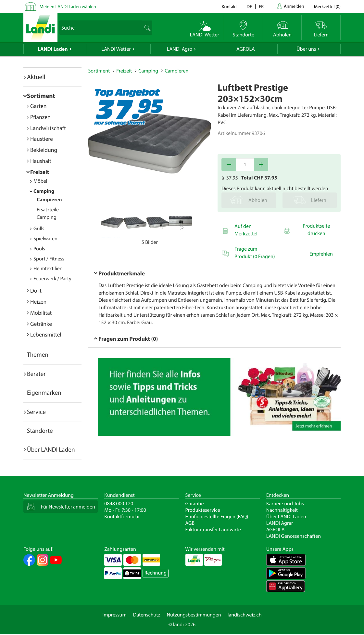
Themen (38, 354)
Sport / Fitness (49, 259)
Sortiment (41, 96)
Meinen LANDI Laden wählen (68, 6)
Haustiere (42, 139)
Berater (36, 374)
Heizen (38, 302)
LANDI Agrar (280, 523)
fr (261, 6)
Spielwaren (45, 239)
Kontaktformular (122, 517)
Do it (36, 291)
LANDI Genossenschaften (294, 536)
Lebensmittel (46, 334)
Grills (39, 229)
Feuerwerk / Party (52, 279)
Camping (44, 191)
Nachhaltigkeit (282, 510)
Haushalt (41, 161)
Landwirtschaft (48, 128)
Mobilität (41, 313)
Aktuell (36, 77)
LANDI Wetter (116, 49)
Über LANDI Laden (51, 449)
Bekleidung (44, 150)
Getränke (41, 324)
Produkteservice (203, 510)
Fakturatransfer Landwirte (213, 530)
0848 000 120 (119, 504)
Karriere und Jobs (285, 504)
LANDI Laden (53, 49)
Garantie (195, 504)
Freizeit (40, 172)
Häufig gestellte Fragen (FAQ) (217, 517)
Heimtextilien (48, 269)
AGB (190, 523)
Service (36, 412)
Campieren (49, 200)
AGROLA (246, 49)
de (250, 6)
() (327, 6)
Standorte (40, 430)
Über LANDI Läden (286, 517)
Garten (38, 106)
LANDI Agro (180, 49)
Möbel (40, 181)
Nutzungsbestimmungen (194, 615)
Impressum (114, 615)
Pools (39, 249)
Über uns (306, 49)
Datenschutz (147, 615)
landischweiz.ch (245, 615)
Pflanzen (40, 117)
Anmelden (294, 6)
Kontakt (229, 6)
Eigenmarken (44, 392)
